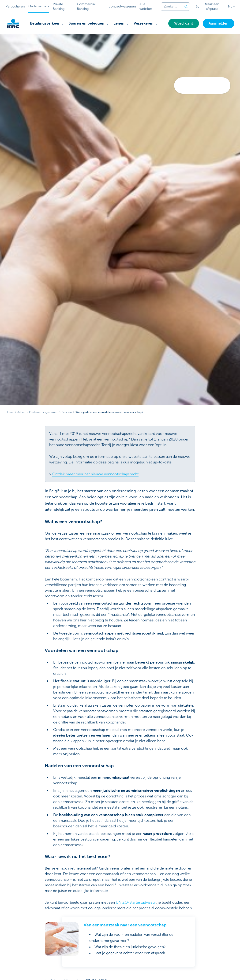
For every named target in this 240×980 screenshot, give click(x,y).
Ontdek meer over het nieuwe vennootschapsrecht (95, 474)
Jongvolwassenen (122, 6)
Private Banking (59, 6)
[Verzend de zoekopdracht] (186, 7)
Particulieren (15, 6)
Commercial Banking (86, 6)
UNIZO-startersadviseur (136, 903)
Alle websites (146, 6)
